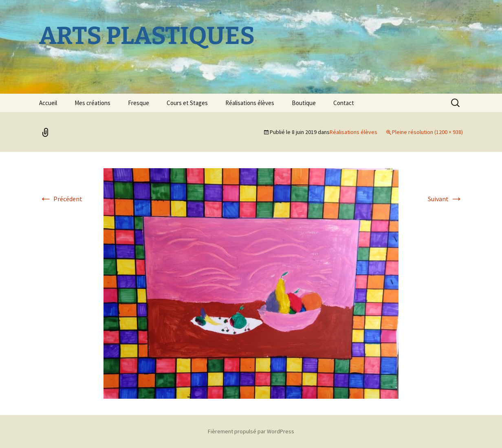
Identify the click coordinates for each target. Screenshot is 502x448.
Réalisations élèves (250, 103)
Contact (344, 103)
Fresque (139, 103)
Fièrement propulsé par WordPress (251, 431)
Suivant (445, 199)
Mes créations (92, 103)
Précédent (61, 199)
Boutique (304, 103)
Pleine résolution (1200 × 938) (427, 132)
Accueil (48, 103)
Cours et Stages (187, 103)
